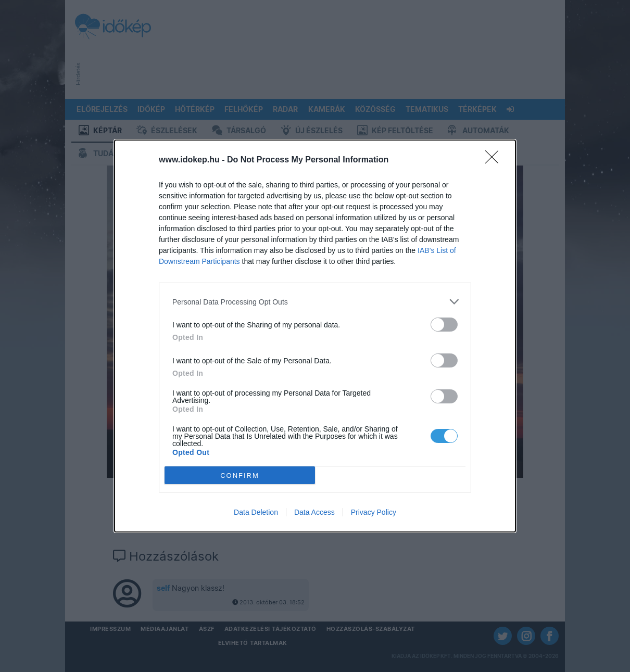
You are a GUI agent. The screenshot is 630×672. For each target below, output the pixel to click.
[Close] (495, 160)
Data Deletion (256, 512)
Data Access (314, 512)
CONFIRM (240, 476)
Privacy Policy (374, 512)
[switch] (444, 325)
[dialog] (315, 336)
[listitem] (315, 302)
